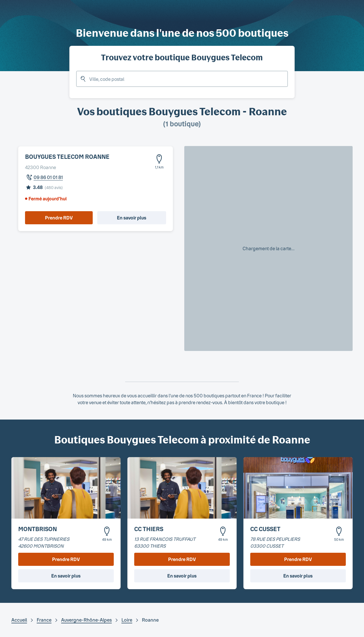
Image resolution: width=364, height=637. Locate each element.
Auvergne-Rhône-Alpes (86, 620)
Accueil (19, 620)
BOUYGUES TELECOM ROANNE (67, 157)
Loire (127, 620)
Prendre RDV (59, 218)
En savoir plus (132, 218)
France (44, 620)
